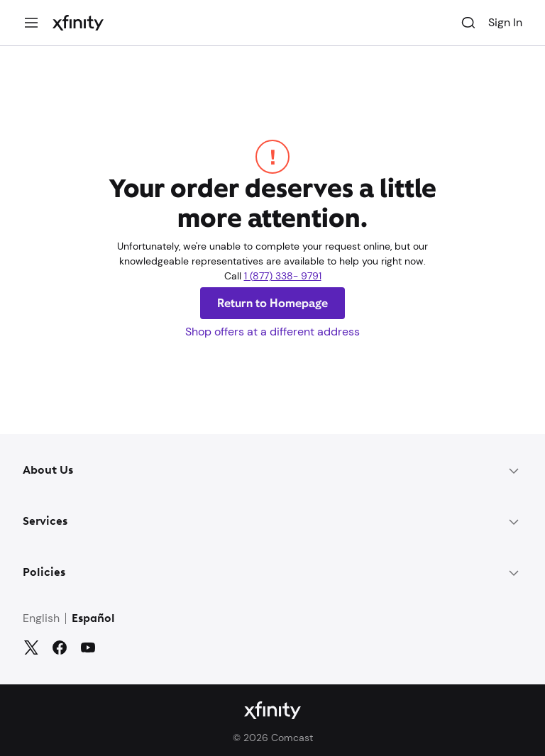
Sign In (505, 22)
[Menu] (31, 23)
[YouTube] (88, 647)
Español (93, 619)
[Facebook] (60, 647)
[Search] (468, 23)
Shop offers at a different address (272, 332)
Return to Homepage (272, 303)
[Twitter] (31, 647)
